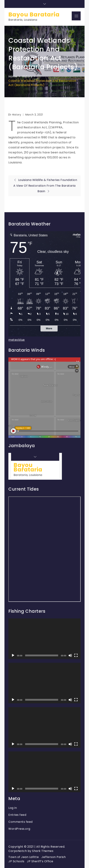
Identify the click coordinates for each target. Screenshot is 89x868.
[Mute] (70, 655)
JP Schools (16, 861)
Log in (13, 808)
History (17, 115)
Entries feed (17, 815)
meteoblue (17, 340)
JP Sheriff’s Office (40, 861)
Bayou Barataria (34, 14)
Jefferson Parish (54, 857)
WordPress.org (19, 829)
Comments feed (21, 822)
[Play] (13, 655)
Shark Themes (43, 851)
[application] (44, 639)
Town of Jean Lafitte (24, 857)
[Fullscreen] (76, 655)
